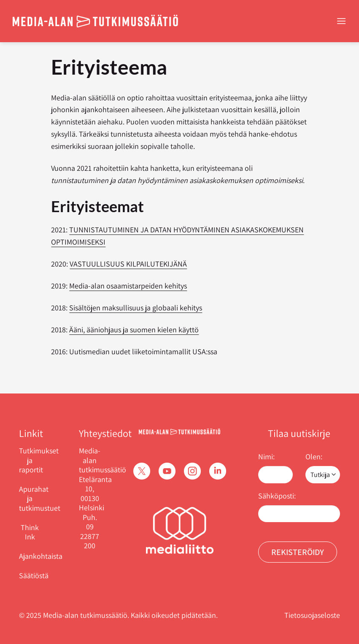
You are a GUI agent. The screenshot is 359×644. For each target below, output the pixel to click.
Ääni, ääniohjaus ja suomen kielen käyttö (134, 330)
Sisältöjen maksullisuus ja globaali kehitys (136, 308)
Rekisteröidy (298, 552)
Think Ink (30, 532)
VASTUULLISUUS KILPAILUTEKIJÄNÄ (128, 264)
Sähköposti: (277, 496)
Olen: (314, 457)
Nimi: (266, 457)
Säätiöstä (34, 575)
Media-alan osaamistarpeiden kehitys (128, 286)
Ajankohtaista (41, 556)
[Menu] (341, 21)
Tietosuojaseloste (312, 615)
